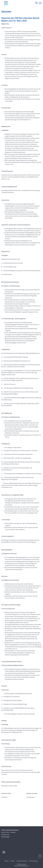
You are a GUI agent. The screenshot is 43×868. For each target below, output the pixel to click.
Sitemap (7, 861)
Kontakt (12, 861)
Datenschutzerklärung (22, 861)
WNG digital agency (24, 866)
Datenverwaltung (33, 861)
